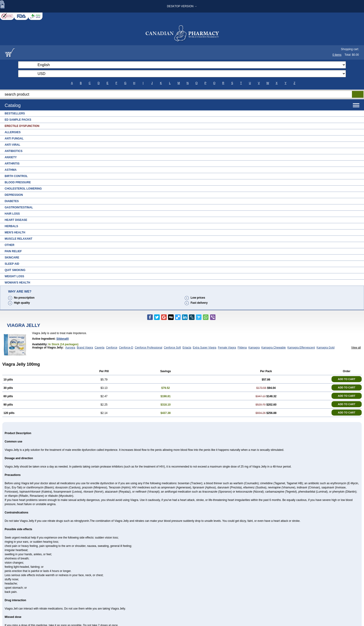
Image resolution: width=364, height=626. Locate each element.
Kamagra (254, 348)
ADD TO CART (347, 379)
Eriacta (187, 348)
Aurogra (70, 348)
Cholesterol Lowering (23, 189)
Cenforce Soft (172, 348)
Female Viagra (227, 348)
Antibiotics (14, 151)
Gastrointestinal (19, 207)
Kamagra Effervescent (301, 348)
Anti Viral (12, 145)
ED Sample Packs (18, 120)
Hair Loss (12, 214)
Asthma (11, 170)
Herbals (11, 226)
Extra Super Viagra (205, 348)
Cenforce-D (126, 348)
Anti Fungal (14, 139)
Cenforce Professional (149, 348)
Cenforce (112, 348)
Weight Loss (14, 276)
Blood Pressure (18, 182)
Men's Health (15, 232)
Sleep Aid (12, 264)
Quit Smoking (15, 270)
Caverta (100, 348)
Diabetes (12, 201)
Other (10, 245)
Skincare (12, 258)
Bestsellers (15, 113)
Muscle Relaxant (18, 239)
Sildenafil (63, 339)
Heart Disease (16, 220)
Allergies (13, 132)
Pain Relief (13, 251)
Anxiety (11, 157)
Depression (14, 195)
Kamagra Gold (326, 348)
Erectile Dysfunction (22, 126)
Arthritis (12, 164)
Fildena (242, 348)
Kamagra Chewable (274, 348)
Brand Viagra (85, 348)
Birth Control (16, 176)
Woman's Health (17, 283)
